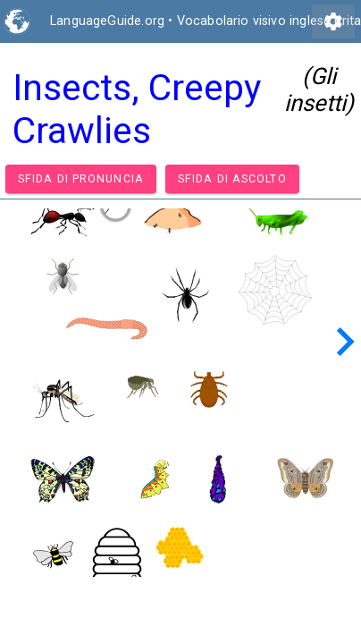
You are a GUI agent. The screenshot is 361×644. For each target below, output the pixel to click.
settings (333, 21)
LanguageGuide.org (107, 21)
